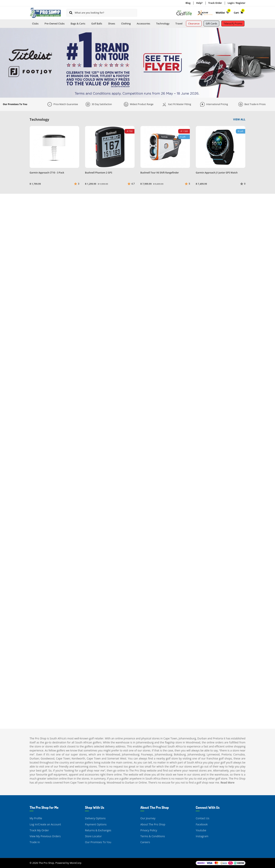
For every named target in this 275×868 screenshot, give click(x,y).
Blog (188, 3)
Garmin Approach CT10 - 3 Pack (47, 173)
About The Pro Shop (153, 824)
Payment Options (96, 824)
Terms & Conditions (153, 836)
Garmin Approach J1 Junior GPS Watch (217, 173)
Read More (228, 782)
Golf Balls (97, 24)
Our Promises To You (98, 842)
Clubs (35, 24)
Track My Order (39, 830)
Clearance (194, 24)
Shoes (112, 24)
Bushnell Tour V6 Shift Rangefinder (160, 173)
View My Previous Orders (45, 836)
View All (239, 119)
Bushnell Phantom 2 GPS (99, 173)
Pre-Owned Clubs (55, 24)
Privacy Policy (149, 830)
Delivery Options (95, 818)
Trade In (35, 842)
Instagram (202, 836)
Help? (199, 3)
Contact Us (203, 818)
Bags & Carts (78, 24)
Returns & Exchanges (98, 830)
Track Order (215, 3)
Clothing (126, 24)
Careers (145, 842)
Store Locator (93, 836)
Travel (179, 24)
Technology (163, 24)
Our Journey (148, 818)
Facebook (202, 824)
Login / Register (237, 3)
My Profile (36, 818)
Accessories (143, 24)
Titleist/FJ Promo (233, 24)
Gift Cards (211, 24)
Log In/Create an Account (45, 824)
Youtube (201, 830)
